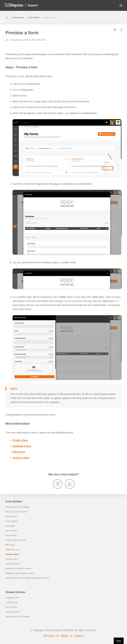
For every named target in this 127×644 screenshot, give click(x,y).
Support (79, 636)
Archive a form (21, 458)
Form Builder (34, 18)
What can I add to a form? (17, 512)
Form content (11, 531)
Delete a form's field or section (18, 569)
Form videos (11, 535)
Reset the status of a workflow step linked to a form (27, 578)
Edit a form (19, 452)
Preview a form (50, 18)
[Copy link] (122, 30)
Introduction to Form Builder (17, 507)
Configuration (18, 18)
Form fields (10, 526)
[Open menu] (121, 5)
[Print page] (115, 30)
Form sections (12, 521)
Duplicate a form (22, 446)
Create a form (20, 440)
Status (64, 636)
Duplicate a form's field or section (20, 573)
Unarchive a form (13, 564)
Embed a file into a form (16, 540)
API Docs (49, 636)
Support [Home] (33, 5)
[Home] (14, 5)
